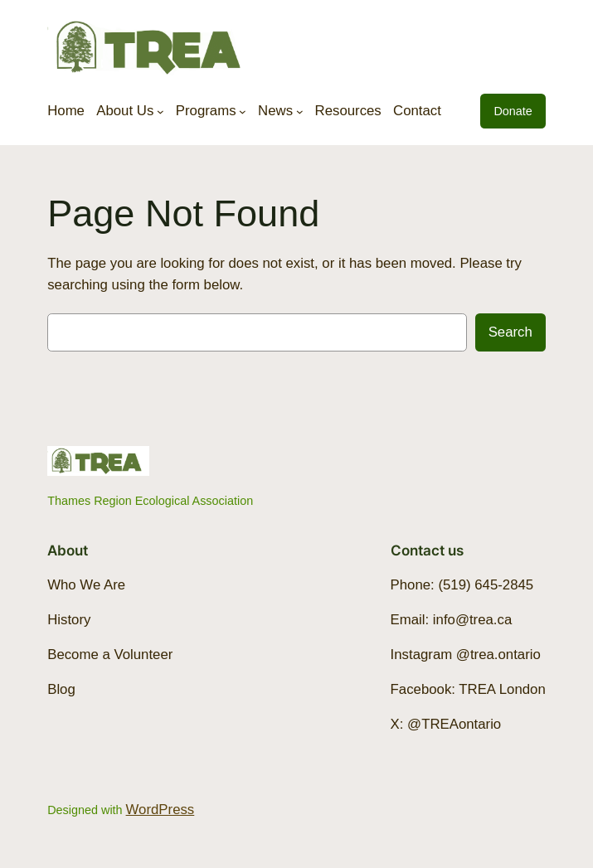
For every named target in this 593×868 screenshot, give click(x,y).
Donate (513, 111)
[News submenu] (300, 111)
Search (510, 332)
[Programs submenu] (243, 111)
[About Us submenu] (160, 111)
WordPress (160, 810)
